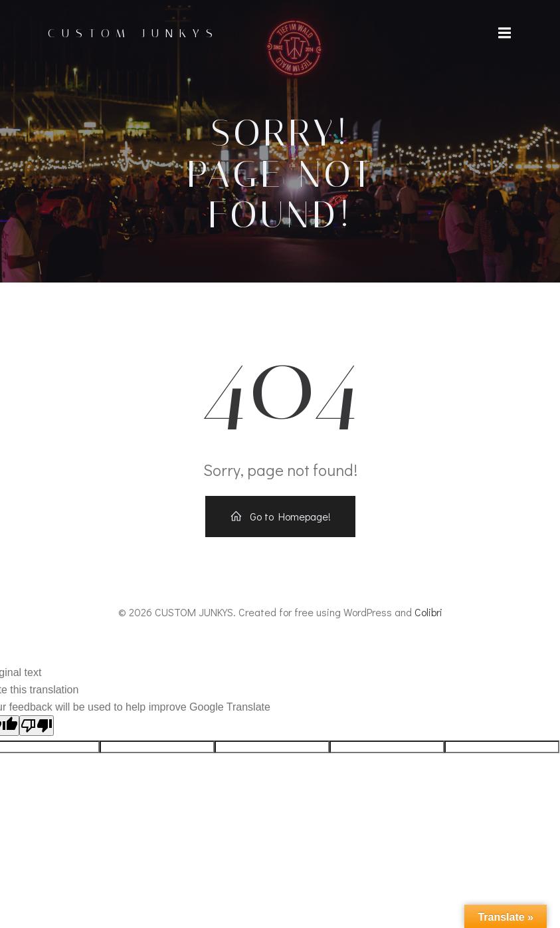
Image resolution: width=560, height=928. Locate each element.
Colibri (428, 612)
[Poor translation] (37, 726)
